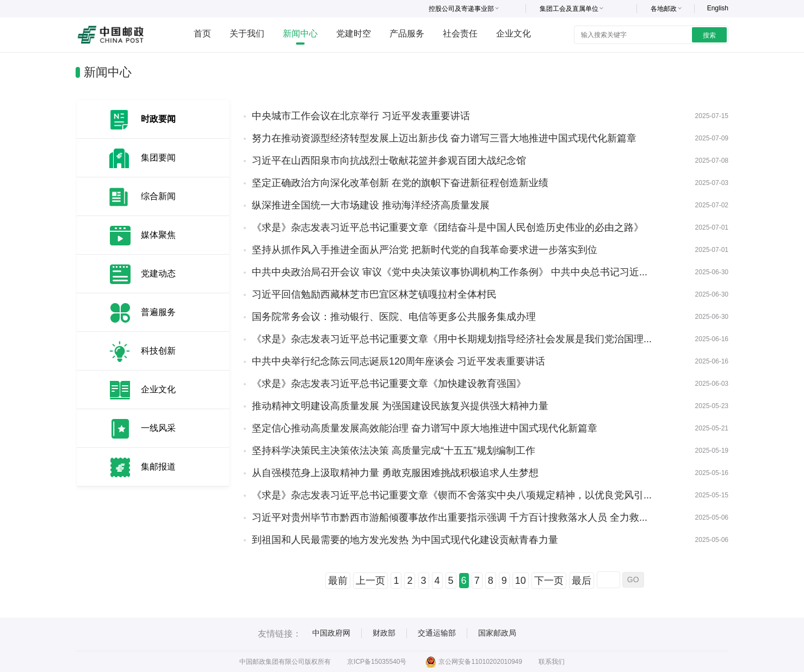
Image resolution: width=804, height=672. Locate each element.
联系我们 (552, 662)
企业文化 (514, 33)
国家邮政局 (497, 633)
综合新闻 (158, 196)
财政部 (384, 633)
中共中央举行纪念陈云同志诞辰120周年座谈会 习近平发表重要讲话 (398, 361)
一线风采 (158, 428)
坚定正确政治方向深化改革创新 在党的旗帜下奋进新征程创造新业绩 (400, 183)
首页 (202, 33)
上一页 (370, 581)
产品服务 (407, 33)
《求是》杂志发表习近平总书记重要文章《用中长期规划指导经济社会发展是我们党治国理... (452, 339)
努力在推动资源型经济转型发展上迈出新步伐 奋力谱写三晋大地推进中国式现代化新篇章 (444, 138)
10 (521, 581)
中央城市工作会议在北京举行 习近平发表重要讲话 (361, 116)
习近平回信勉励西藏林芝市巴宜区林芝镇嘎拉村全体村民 (374, 294)
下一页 (549, 581)
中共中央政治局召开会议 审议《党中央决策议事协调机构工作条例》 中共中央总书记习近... (450, 272)
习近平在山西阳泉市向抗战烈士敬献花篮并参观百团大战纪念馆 (389, 161)
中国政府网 (331, 633)
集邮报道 (158, 467)
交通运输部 (437, 633)
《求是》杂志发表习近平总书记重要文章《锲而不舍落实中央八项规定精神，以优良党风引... (452, 495)
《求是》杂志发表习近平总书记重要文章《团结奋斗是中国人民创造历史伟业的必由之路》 (448, 227)
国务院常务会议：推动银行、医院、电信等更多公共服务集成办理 (394, 317)
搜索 (709, 35)
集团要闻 (158, 158)
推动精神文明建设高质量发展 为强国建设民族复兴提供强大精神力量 (400, 406)
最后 (582, 581)
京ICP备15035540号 (377, 662)
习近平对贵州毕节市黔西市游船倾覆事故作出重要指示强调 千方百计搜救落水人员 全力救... (450, 517)
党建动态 (158, 273)
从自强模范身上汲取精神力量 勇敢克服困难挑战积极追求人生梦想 (395, 473)
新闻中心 (300, 33)
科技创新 (158, 351)
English (718, 8)
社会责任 (460, 33)
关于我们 (247, 33)
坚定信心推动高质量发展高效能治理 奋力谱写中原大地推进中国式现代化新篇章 (425, 428)
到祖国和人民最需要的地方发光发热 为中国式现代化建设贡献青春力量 (405, 540)
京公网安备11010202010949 (474, 662)
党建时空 (354, 33)
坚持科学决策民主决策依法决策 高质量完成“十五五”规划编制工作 (394, 451)
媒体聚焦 (158, 235)
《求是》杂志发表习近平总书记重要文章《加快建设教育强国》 (389, 384)
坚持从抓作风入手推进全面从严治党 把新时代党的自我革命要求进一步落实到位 (425, 250)
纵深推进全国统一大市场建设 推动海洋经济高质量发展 (371, 205)
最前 (338, 581)
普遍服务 (158, 312)
